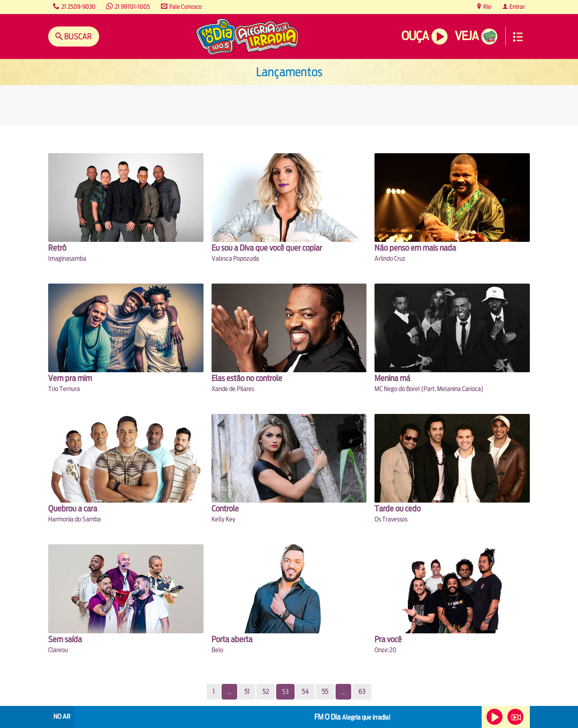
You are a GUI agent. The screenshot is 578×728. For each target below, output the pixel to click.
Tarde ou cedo (398, 508)
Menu (518, 37)
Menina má (392, 378)
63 (362, 692)
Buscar (77, 36)
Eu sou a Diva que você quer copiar (267, 248)
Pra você (388, 639)
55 (325, 692)
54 (305, 692)
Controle (225, 508)
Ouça (415, 36)
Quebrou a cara (73, 508)
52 (266, 692)
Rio (487, 7)
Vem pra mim (70, 378)
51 (247, 692)
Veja (467, 36)
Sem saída (65, 639)
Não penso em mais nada (415, 248)
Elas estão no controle (247, 378)
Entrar (517, 7)
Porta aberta (232, 639)
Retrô (57, 248)
